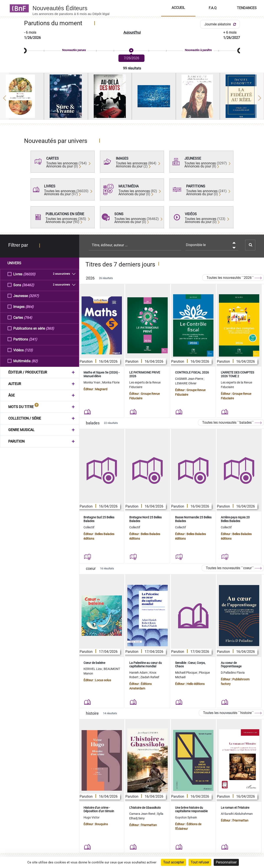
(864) (30, 307)
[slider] (132, 51)
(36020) (29, 274)
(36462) (28, 285)
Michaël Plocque (186, 673)
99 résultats (132, 68)
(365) (50, 328)
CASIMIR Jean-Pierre (189, 379)
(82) (35, 361)
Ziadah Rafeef (150, 677)
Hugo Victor (92, 817)
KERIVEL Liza (93, 669)
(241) (33, 339)
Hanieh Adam (139, 673)
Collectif (89, 527)
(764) (28, 317)
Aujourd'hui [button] (132, 32)
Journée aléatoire (221, 24)
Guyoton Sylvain (186, 817)
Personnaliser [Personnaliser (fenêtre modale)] (226, 862)
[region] (132, 98)
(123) (29, 350)
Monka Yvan (92, 382)
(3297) (34, 296)
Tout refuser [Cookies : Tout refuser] (200, 862)
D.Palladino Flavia (233, 673)
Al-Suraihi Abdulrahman (237, 814)
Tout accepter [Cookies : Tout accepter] (174, 862)
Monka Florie (111, 382)
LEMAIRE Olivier (186, 383)
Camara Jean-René (143, 814)
